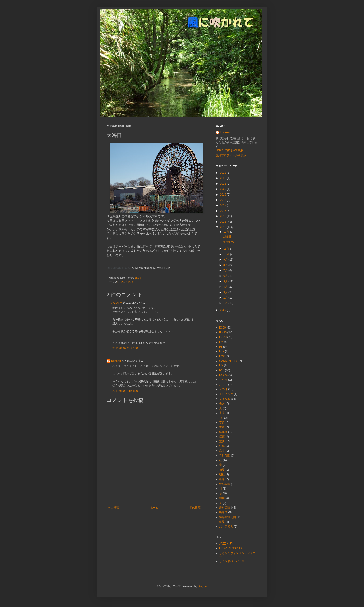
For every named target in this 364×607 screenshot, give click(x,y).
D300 (223, 328)
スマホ (223, 385)
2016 (224, 211)
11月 (227, 249)
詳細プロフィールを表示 (231, 155)
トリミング (226, 394)
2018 (224, 200)
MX (221, 366)
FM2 (222, 356)
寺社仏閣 (225, 456)
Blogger (203, 586)
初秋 (222, 474)
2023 (224, 173)
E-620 (121, 282)
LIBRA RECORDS (230, 548)
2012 (224, 216)
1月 (226, 303)
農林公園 (225, 508)
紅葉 (222, 437)
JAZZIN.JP (226, 544)
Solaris (223, 375)
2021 (224, 184)
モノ (222, 403)
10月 (227, 254)
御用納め (228, 242)
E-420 (223, 333)
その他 (129, 282)
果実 (222, 413)
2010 (224, 227)
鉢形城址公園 (227, 517)
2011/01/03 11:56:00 (125, 391)
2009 (224, 310)
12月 (227, 232)
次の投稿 (113, 508)
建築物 (223, 432)
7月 (226, 271)
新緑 (222, 479)
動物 (222, 498)
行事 (222, 446)
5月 (226, 281)
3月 (226, 292)
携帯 (222, 427)
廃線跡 (223, 512)
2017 (224, 205)
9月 (226, 260)
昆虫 (222, 451)
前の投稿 (195, 508)
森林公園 (225, 484)
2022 (224, 178)
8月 (226, 265)
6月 (226, 276)
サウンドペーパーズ (232, 561)
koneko (116, 361)
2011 (224, 222)
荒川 (222, 441)
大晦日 (227, 237)
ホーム (154, 508)
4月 (226, 287)
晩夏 (222, 522)
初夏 (222, 470)
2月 (226, 298)
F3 (221, 347)
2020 (224, 189)
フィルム (225, 399)
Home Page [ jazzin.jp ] (230, 150)
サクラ (223, 380)
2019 (224, 195)
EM (221, 342)
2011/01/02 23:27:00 (125, 348)
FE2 (222, 351)
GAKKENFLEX (228, 361)
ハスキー (117, 303)
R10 (222, 370)
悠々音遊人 (226, 527)
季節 (222, 422)
